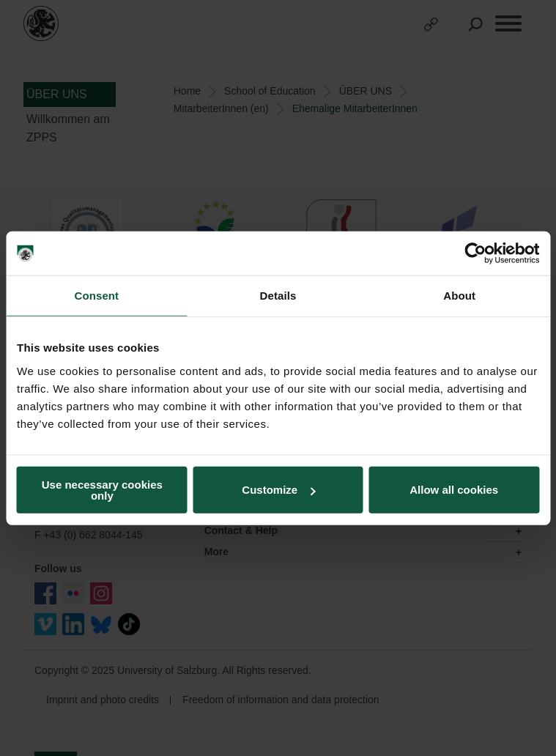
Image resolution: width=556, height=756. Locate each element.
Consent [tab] (96, 296)
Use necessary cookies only (102, 489)
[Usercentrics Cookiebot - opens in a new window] (475, 253)
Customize (278, 490)
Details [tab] (278, 296)
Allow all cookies (454, 490)
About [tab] (459, 296)
